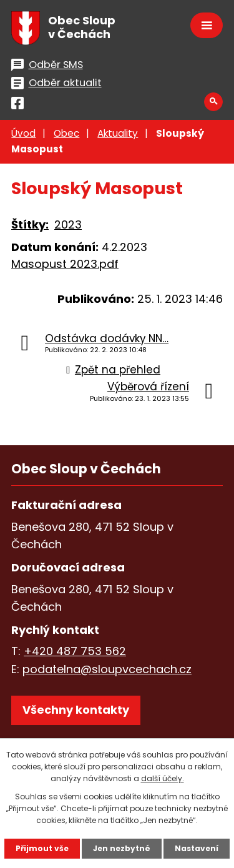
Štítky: (30, 224)
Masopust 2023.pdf (65, 264)
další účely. (163, 778)
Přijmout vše (42, 848)
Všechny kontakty (76, 710)
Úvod (23, 133)
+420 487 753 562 (75, 651)
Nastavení (197, 848)
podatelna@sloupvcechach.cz (107, 669)
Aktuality (118, 133)
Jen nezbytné (122, 848)
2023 (68, 224)
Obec (66, 133)
